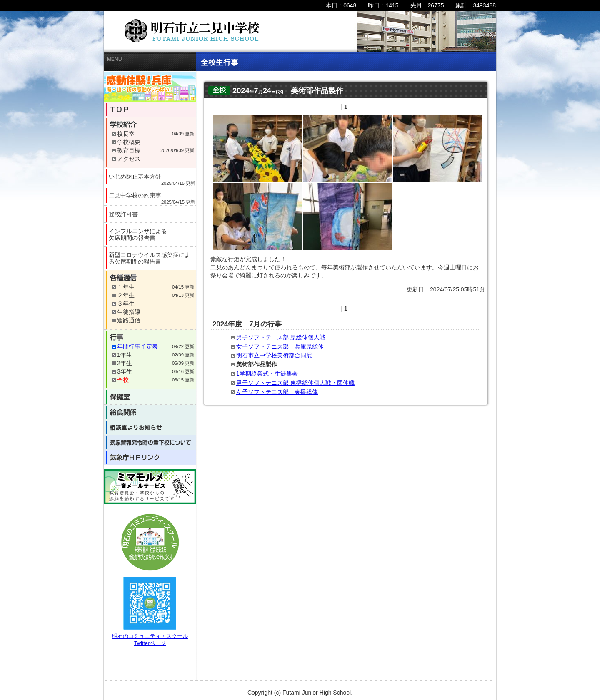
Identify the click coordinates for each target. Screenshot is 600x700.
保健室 (152, 397)
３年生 (126, 304)
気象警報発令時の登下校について (151, 442)
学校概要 (129, 142)
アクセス (129, 159)
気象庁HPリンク (152, 457)
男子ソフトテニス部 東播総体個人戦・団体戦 (295, 383)
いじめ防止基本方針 (152, 179)
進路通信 (129, 320)
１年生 (126, 287)
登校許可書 (123, 214)
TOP (152, 110)
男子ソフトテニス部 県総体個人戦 (281, 337)
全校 (123, 380)
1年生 (125, 355)
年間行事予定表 (137, 346)
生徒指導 (129, 312)
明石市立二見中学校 (192, 31)
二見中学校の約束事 (152, 197)
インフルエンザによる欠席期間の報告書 (138, 234)
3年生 (125, 371)
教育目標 (129, 150)
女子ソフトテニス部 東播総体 (277, 392)
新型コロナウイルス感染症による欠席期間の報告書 (150, 258)
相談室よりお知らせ (151, 427)
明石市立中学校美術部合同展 (274, 355)
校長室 (126, 134)
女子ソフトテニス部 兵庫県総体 (280, 346)
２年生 (126, 295)
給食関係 (152, 412)
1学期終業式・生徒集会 (267, 374)
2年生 (125, 363)
